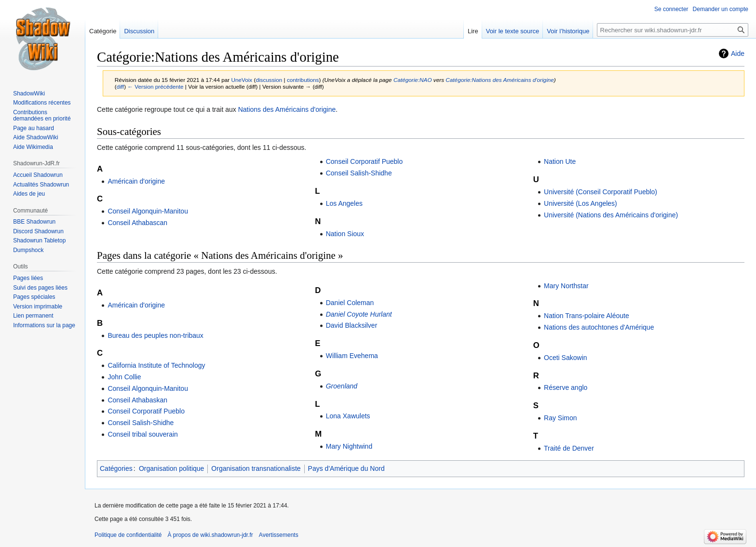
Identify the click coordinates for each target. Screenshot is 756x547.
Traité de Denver (569, 448)
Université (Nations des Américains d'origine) (611, 215)
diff (120, 87)
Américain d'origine (136, 181)
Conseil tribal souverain (143, 434)
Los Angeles (344, 203)
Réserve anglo (566, 387)
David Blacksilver (352, 325)
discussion (269, 80)
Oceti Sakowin (565, 358)
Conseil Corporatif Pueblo (364, 161)
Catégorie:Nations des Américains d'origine (500, 80)
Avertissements (279, 535)
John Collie (124, 377)
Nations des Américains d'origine (287, 109)
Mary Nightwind (349, 446)
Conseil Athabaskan (137, 400)
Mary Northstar (566, 286)
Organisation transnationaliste (256, 468)
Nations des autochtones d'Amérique (599, 327)
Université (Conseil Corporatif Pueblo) (601, 192)
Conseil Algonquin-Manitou (148, 211)
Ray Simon (560, 418)
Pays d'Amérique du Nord (346, 468)
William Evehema (352, 356)
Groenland (342, 386)
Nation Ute (560, 161)
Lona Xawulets (348, 416)
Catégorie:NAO (413, 80)
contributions (303, 80)
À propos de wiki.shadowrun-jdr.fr (210, 535)
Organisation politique (171, 468)
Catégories (116, 468)
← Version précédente (155, 87)
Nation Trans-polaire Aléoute (587, 316)
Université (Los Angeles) (580, 203)
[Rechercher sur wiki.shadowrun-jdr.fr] (673, 30)
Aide (738, 53)
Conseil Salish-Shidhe (359, 173)
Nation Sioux (345, 234)
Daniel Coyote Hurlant (359, 314)
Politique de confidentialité (128, 535)
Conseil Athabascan (137, 223)
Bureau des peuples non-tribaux (155, 335)
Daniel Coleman (350, 303)
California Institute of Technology (156, 365)
